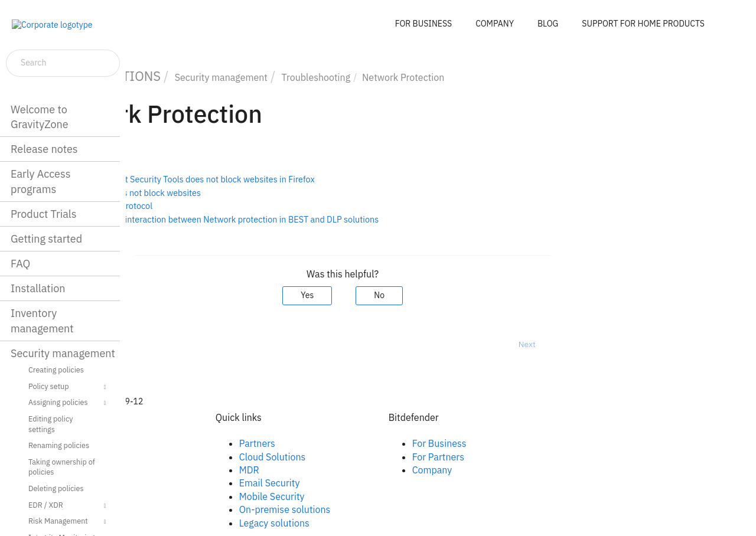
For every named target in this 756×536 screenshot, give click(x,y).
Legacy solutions (372, 523)
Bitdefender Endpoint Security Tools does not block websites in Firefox (279, 179)
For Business (537, 443)
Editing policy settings (51, 424)
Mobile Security (370, 496)
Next (625, 344)
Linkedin (182, 457)
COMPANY (495, 24)
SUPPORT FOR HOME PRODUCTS (643, 24)
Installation (38, 288)
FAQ (20, 264)
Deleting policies (56, 488)
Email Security (368, 483)
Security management (63, 353)
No (478, 295)
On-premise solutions (383, 509)
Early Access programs (40, 181)
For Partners (536, 457)
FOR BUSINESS (423, 24)
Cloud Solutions (371, 457)
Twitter (179, 470)
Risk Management (69, 522)
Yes (406, 295)
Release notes (44, 149)
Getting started (46, 239)
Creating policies (56, 370)
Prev (157, 344)
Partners (355, 443)
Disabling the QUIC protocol (198, 206)
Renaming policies (59, 445)
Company (530, 470)
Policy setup (69, 387)
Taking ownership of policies (62, 467)
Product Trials (43, 214)
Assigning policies (69, 403)
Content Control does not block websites (222, 193)
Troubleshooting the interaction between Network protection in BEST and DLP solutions (311, 219)
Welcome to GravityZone (40, 117)
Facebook (185, 443)
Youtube (182, 483)
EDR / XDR (69, 506)
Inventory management (42, 321)
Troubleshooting (414, 77)
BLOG (548, 24)
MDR (347, 470)
